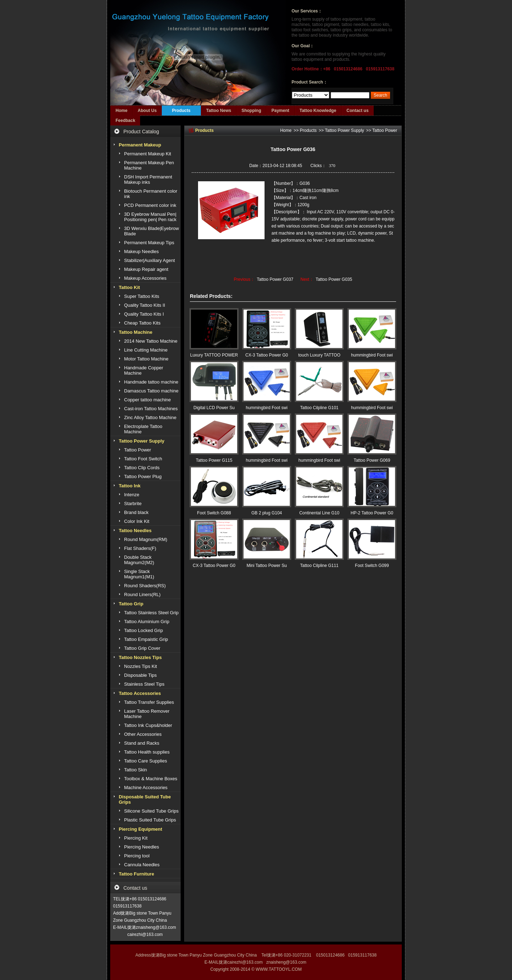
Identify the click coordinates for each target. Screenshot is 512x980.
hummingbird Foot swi (372, 355)
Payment (280, 111)
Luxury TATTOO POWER (214, 355)
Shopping (251, 111)
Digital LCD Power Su (214, 408)
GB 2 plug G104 (267, 513)
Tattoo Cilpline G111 (319, 566)
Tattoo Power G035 (334, 279)
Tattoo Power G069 (372, 460)
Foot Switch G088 (214, 513)
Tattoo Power (385, 130)
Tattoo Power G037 (275, 279)
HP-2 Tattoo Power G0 (372, 513)
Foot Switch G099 (372, 566)
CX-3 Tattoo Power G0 (267, 355)
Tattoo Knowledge (318, 111)
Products (181, 111)
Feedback (125, 121)
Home (121, 111)
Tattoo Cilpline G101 (319, 408)
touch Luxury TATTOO (319, 355)
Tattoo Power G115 (214, 460)
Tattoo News (219, 111)
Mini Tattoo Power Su (266, 566)
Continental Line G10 (319, 513)
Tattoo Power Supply (345, 130)
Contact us (358, 111)
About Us (147, 111)
